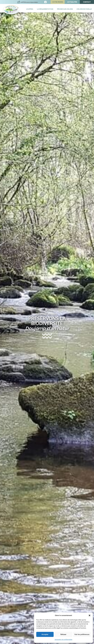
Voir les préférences (82, 634)
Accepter (45, 634)
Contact (87, 2)
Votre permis (58, 2)
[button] (90, 615)
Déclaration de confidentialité (63, 639)
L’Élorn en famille (84, 9)
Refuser (63, 634)
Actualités (72, 2)
